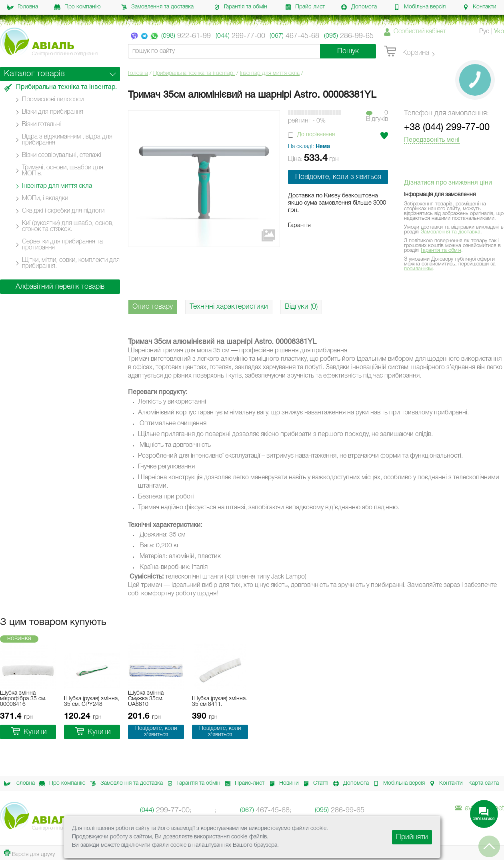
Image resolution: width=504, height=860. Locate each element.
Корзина (407, 52)
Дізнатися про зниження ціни (448, 183)
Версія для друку (29, 853)
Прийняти (412, 837)
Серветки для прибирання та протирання (62, 245)
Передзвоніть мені (432, 140)
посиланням (418, 269)
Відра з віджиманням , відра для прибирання (67, 140)
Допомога (359, 7)
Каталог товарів (34, 74)
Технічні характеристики (229, 307)
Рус (484, 32)
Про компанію (77, 7)
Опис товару (153, 307)
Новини (282, 784)
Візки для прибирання (53, 112)
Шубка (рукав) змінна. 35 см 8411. (220, 702)
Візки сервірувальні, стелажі (62, 155)
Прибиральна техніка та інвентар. (194, 73)
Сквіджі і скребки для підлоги (63, 211)
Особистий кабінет (420, 32)
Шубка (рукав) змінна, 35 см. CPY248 (92, 702)
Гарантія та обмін (240, 7)
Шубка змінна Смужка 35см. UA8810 (146, 699)
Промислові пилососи (53, 100)
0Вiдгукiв (377, 116)
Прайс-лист (305, 7)
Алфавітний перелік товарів (60, 287)
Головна (23, 7)
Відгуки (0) (301, 307)
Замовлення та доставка (157, 7)
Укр (499, 32)
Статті (314, 784)
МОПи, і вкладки (45, 199)
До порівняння (316, 135)
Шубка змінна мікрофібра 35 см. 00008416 (23, 699)
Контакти (479, 7)
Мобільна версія (420, 7)
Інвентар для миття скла (270, 73)
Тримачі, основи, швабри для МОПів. (63, 171)
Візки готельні (41, 125)
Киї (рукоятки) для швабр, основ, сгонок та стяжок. (68, 226)
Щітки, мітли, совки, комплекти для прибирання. (71, 263)
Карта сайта (484, 783)
